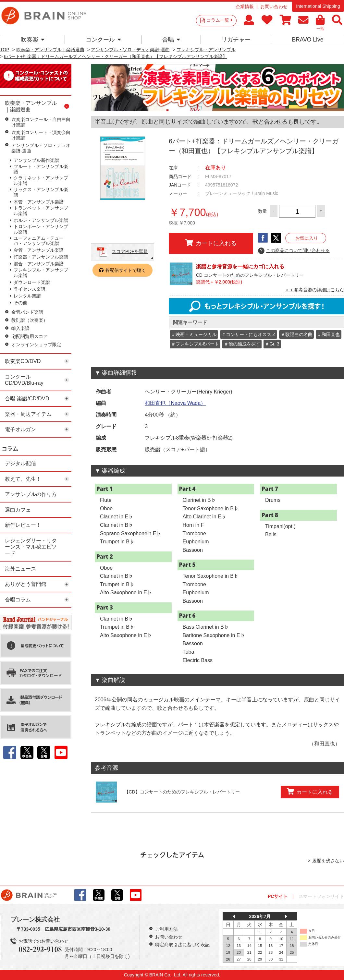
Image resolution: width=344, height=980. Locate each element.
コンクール (103, 40)
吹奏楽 (33, 40)
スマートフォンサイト (321, 896)
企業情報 (245, 6)
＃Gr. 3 (272, 344)
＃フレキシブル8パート (195, 344)
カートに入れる (211, 243)
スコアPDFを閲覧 (130, 251)
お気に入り (307, 238)
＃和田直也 (328, 334)
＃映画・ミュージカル (194, 334)
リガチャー (236, 40)
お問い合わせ (274, 6)
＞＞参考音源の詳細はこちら (314, 290)
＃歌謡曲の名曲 (297, 334)
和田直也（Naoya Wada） (175, 403)
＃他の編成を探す (242, 344)
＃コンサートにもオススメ (249, 334)
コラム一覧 (219, 20)
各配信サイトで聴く (126, 270)
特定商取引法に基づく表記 (182, 945)
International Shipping (318, 6)
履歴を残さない (328, 861)
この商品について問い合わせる (294, 251)
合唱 (171, 40)
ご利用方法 (166, 929)
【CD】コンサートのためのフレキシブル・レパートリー (182, 792)
